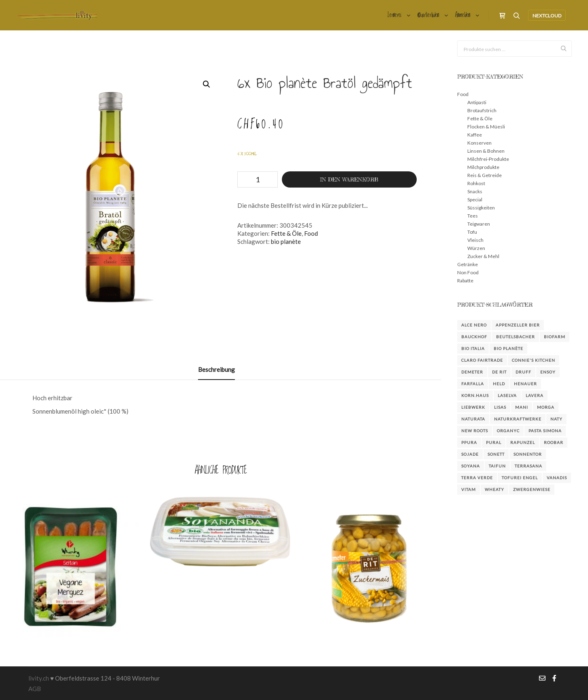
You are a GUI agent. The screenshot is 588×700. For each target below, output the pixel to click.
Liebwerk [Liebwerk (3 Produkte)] (473, 407)
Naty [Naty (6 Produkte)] (556, 419)
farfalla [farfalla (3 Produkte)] (473, 384)
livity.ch (39, 678)
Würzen (476, 248)
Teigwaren (479, 224)
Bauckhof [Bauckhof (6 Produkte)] (474, 337)
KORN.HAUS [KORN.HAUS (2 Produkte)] (475, 395)
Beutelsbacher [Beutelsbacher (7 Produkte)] (516, 337)
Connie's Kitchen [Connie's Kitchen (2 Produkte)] (534, 360)
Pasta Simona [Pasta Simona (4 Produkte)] (545, 431)
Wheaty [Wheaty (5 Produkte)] (494, 489)
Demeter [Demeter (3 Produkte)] (472, 372)
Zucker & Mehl (483, 256)
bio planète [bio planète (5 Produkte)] (508, 348)
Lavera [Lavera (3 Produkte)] (535, 395)
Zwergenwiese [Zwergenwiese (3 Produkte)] (532, 489)
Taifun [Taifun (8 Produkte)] (497, 466)
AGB (35, 689)
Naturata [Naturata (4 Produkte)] (473, 419)
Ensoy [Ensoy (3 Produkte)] (548, 372)
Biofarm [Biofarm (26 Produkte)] (555, 337)
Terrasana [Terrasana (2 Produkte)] (528, 466)
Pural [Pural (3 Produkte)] (494, 442)
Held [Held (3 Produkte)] (499, 384)
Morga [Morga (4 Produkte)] (546, 407)
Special (475, 200)
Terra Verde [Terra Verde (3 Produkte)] (477, 478)
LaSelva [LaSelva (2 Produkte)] (507, 395)
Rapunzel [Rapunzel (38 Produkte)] (523, 442)
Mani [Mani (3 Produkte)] (522, 407)
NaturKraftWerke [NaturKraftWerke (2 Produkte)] (518, 419)
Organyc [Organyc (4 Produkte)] (508, 431)
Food (311, 233)
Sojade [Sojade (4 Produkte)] (470, 454)
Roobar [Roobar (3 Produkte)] (554, 442)
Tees (473, 216)
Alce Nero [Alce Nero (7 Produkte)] (474, 325)
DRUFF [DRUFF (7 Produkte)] (523, 372)
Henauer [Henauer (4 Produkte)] (525, 384)
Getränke (468, 264)
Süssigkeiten (481, 208)
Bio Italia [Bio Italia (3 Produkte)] (473, 348)
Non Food (468, 272)
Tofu (472, 232)
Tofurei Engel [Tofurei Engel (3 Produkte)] (520, 478)
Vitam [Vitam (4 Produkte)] (469, 489)
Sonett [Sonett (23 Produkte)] (496, 454)
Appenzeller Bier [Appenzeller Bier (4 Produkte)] (518, 325)
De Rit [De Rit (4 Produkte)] (499, 372)
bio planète (286, 241)
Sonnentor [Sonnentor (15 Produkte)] (528, 454)
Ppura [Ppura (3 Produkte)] (469, 442)
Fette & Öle (286, 233)
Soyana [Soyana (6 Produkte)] (471, 466)
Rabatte (465, 281)
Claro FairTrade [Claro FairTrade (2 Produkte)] (482, 360)
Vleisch (475, 240)
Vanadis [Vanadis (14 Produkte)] (557, 478)
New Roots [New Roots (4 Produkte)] (475, 431)
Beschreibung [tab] (216, 369)
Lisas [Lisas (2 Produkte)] (500, 407)
